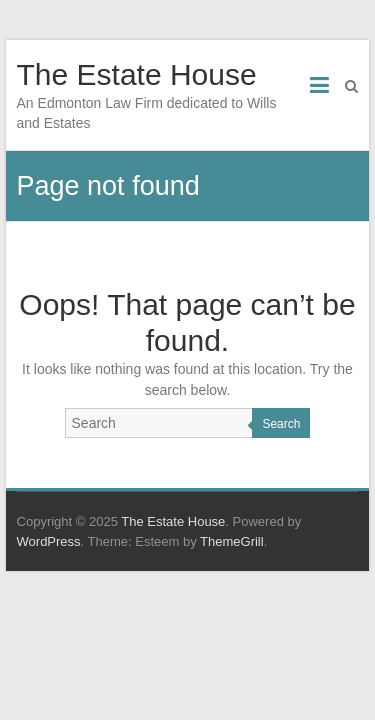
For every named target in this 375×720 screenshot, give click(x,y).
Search (281, 424)
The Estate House (137, 74)
